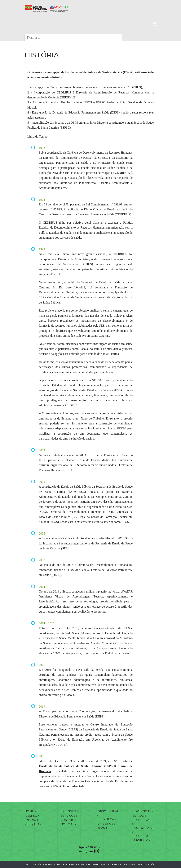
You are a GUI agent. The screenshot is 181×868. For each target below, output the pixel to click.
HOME (29, 811)
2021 (42, 756)
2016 (42, 665)
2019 (42, 707)
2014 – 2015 (46, 623)
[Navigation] (155, 24)
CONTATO (68, 820)
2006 (42, 533)
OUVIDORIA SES (144, 828)
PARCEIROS (105, 824)
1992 (42, 148)
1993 (42, 200)
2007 (42, 560)
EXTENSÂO (68, 811)
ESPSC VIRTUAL (108, 811)
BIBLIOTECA (106, 819)
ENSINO (30, 820)
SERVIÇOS (68, 816)
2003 (42, 450)
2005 (42, 482)
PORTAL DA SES (144, 820)
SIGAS (102, 828)
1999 (42, 249)
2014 (42, 587)
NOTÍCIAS (67, 824)
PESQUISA (32, 824)
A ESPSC (31, 816)
